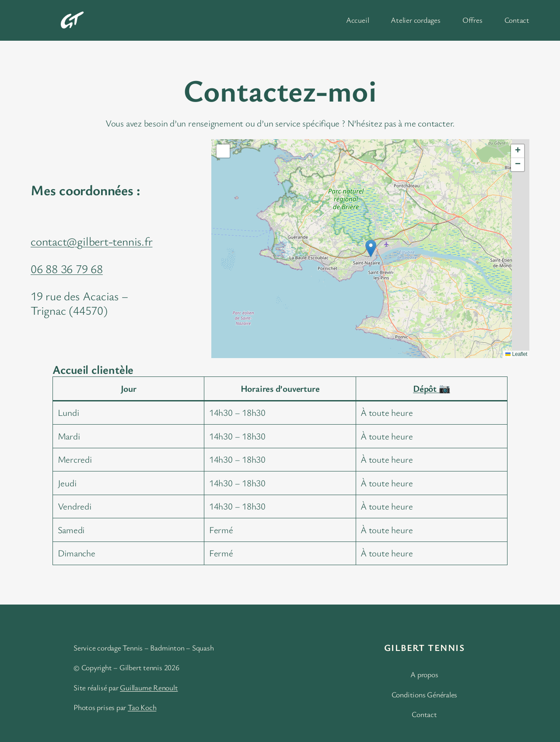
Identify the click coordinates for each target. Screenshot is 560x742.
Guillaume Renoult (149, 687)
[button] (371, 248)
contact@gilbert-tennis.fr (92, 241)
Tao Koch (142, 707)
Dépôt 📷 (431, 388)
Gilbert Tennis (424, 647)
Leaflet (516, 354)
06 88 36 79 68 (67, 269)
